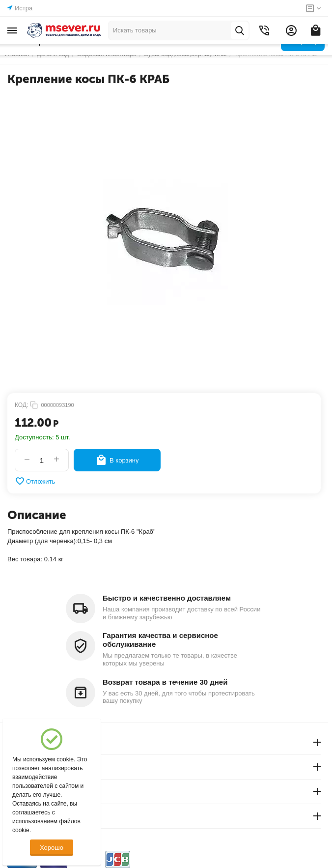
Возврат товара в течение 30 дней (165, 682)
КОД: (21, 405)
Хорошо (52, 848)
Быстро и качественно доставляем (167, 598)
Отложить (35, 481)
